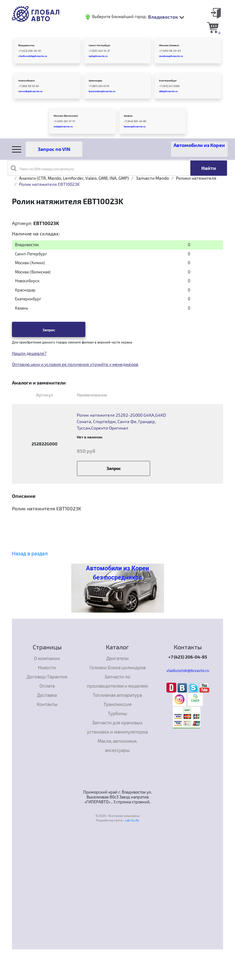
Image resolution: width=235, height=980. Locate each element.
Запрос (49, 330)
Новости (47, 667)
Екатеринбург (168, 81)
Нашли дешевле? (29, 353)
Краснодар (95, 81)
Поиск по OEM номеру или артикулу (42, 168)
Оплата (47, 686)
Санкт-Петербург (100, 45)
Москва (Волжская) (66, 116)
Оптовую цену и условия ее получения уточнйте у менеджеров (75, 364)
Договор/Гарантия (47, 677)
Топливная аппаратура (117, 695)
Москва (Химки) (169, 45)
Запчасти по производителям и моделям (117, 681)
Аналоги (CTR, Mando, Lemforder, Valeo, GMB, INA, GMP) (74, 178)
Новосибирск (27, 81)
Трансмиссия (117, 704)
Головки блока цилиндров (117, 667)
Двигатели (117, 658)
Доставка (47, 695)
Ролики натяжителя (196, 178)
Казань (128, 116)
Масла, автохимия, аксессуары (117, 745)
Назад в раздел (30, 554)
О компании (47, 658)
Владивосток (26, 45)
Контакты (47, 704)
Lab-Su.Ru (132, 820)
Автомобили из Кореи (199, 145)
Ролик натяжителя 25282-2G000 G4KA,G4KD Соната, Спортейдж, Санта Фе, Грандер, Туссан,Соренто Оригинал (121, 421)
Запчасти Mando (152, 178)
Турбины (117, 713)
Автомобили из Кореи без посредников (117, 573)
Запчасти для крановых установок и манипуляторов (117, 727)
